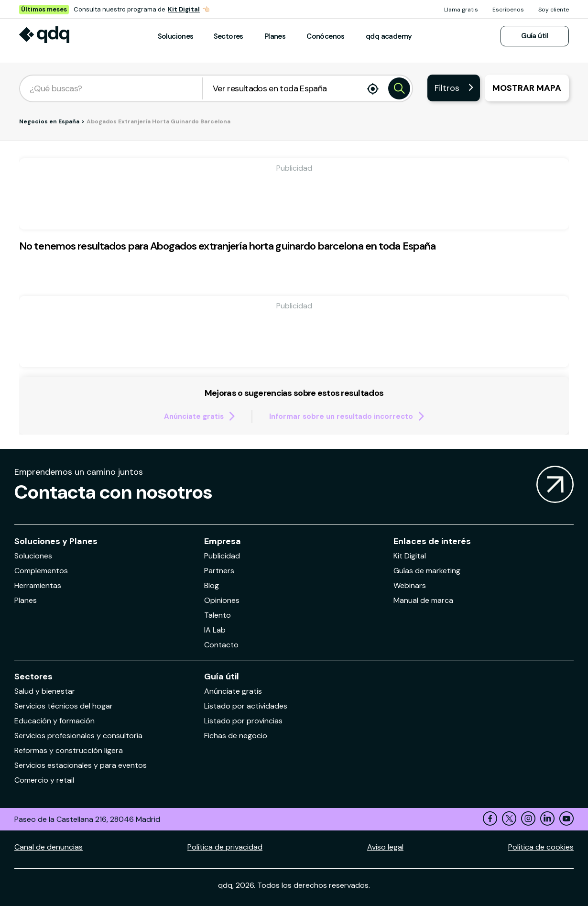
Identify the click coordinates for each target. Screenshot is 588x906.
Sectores (229, 36)
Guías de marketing (427, 571)
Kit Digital (184, 9)
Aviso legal (385, 847)
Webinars (410, 585)
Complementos (41, 571)
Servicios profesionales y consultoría (78, 736)
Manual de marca (423, 600)
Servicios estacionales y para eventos (81, 765)
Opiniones (222, 600)
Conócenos (326, 36)
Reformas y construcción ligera (69, 750)
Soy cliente (554, 10)
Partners (219, 571)
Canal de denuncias (49, 847)
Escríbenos (508, 10)
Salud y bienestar (45, 691)
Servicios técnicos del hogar (64, 706)
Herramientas (38, 585)
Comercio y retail (44, 780)
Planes (275, 36)
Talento (218, 615)
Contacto (221, 645)
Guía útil (535, 36)
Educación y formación (54, 721)
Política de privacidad (225, 847)
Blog (212, 585)
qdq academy (389, 36)
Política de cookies (541, 847)
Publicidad (222, 556)
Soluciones (176, 36)
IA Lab (215, 630)
